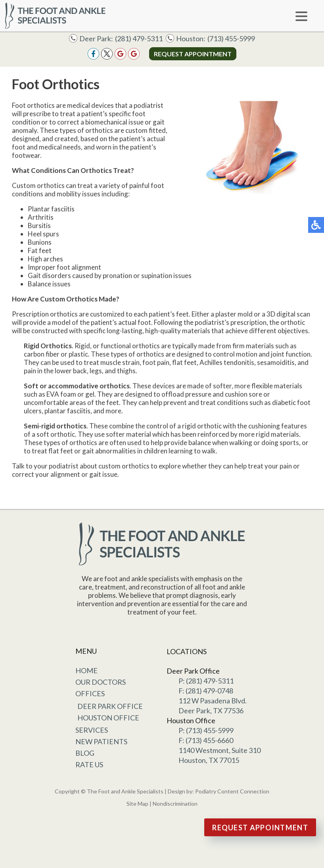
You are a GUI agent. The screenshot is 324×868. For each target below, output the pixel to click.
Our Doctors (101, 682)
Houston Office (108, 718)
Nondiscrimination (175, 804)
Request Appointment (193, 54)
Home (86, 670)
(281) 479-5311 (139, 38)
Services (92, 730)
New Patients (101, 741)
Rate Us (89, 764)
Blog (85, 753)
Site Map (137, 804)
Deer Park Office (110, 706)
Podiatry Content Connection (232, 791)
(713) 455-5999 (231, 38)
